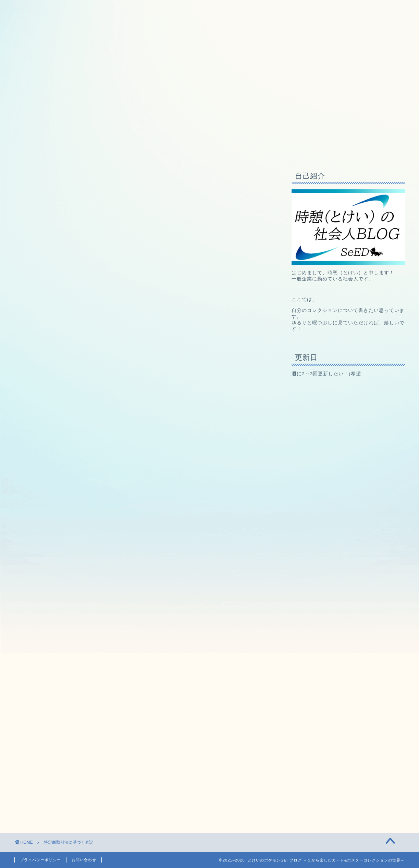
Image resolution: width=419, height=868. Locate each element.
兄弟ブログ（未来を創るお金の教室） (219, 149)
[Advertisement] (145, 714)
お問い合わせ (84, 860)
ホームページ (38, 149)
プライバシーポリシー (40, 860)
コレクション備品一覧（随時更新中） (115, 149)
